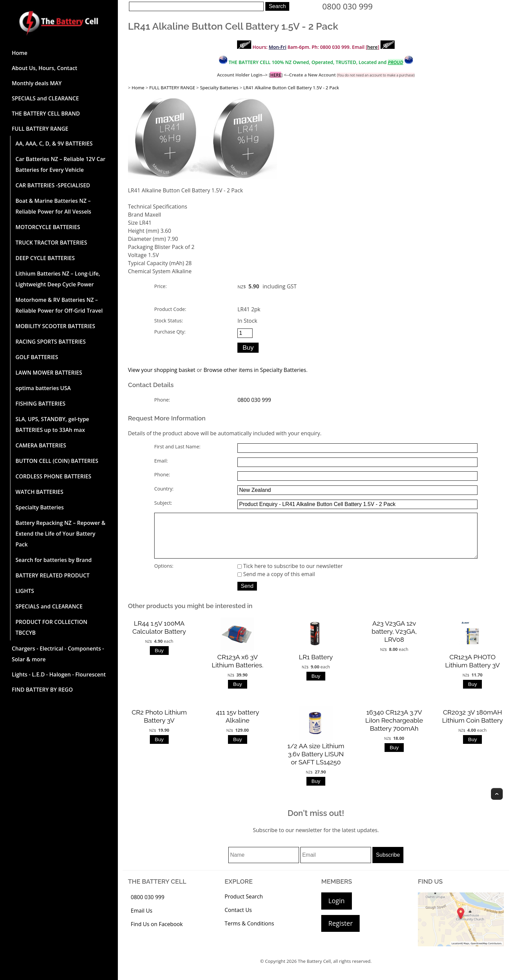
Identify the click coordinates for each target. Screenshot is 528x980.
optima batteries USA (43, 388)
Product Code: (170, 309)
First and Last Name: (177, 447)
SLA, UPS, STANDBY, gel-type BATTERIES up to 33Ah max (52, 424)
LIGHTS (25, 591)
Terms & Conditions (249, 933)
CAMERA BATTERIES (41, 445)
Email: (161, 461)
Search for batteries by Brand (54, 560)
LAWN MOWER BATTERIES (49, 373)
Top (497, 803)
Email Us (141, 920)
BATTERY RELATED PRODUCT (53, 575)
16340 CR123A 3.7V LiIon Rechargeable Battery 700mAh (394, 730)
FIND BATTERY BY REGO (42, 690)
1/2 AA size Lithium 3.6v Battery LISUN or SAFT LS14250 (316, 763)
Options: (164, 575)
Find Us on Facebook (157, 934)
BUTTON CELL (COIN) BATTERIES (57, 461)
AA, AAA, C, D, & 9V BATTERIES (54, 144)
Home (20, 53)
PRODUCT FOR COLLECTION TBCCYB (51, 627)
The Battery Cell (315, 971)
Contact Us (238, 919)
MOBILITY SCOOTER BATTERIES (55, 326)
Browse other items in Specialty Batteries (255, 370)
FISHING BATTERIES (40, 404)
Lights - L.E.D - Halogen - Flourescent (59, 674)
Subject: (163, 503)
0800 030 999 (348, 6)
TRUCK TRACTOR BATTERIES (51, 243)
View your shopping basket (162, 370)
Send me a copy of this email (276, 583)
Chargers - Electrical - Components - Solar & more (58, 654)
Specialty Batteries (40, 507)
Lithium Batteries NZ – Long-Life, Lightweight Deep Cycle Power (58, 279)
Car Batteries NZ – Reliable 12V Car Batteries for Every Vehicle (60, 164)
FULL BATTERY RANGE (40, 129)
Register (340, 933)
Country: (164, 489)
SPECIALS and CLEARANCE (45, 98)
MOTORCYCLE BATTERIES (48, 227)
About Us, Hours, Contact (44, 68)
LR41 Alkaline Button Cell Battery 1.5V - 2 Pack (291, 88)
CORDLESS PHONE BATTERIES (53, 476)
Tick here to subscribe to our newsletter (290, 575)
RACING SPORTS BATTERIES (51, 342)
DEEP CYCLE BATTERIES (45, 258)
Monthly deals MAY (37, 83)
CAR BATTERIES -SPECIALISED (53, 185)
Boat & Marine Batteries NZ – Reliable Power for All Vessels (53, 206)
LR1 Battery (316, 666)
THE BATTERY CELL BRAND (46, 114)
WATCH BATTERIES (39, 492)
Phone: (162, 400)
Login (337, 910)
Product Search (244, 906)
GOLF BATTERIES (37, 357)
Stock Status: (169, 321)
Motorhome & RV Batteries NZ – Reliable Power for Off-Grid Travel (59, 305)
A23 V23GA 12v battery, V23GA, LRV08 (394, 641)
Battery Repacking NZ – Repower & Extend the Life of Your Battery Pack (60, 534)
